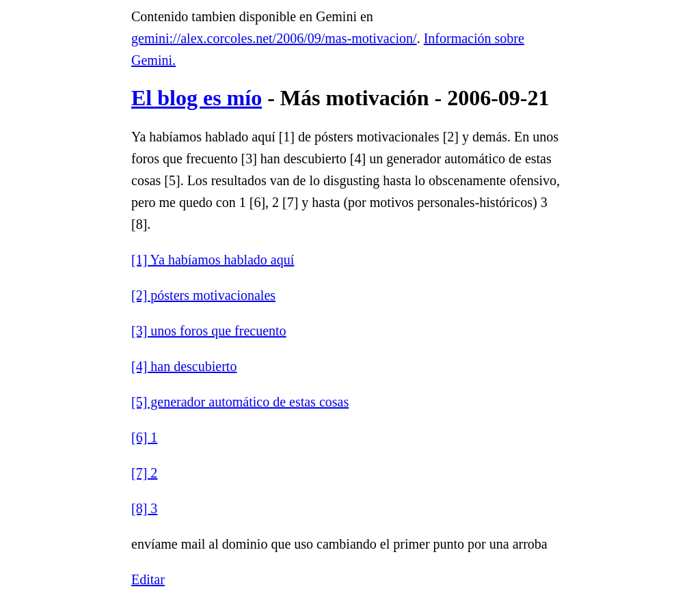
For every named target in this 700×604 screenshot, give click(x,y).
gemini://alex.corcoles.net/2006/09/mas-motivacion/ (274, 38)
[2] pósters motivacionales (203, 295)
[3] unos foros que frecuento (209, 331)
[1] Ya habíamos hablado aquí (213, 260)
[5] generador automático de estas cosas (240, 402)
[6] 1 (144, 437)
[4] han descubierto (184, 366)
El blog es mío (197, 98)
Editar (148, 579)
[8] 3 (144, 508)
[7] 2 (144, 473)
